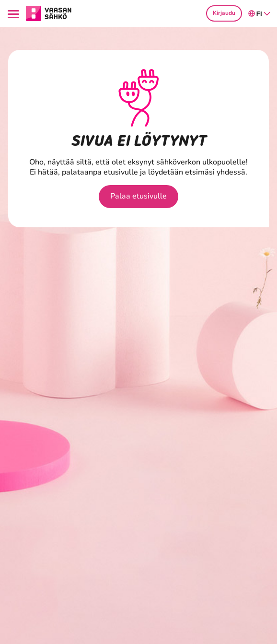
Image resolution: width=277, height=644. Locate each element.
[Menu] (15, 14)
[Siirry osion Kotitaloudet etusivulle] (49, 12)
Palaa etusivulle (138, 196)
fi (260, 13)
